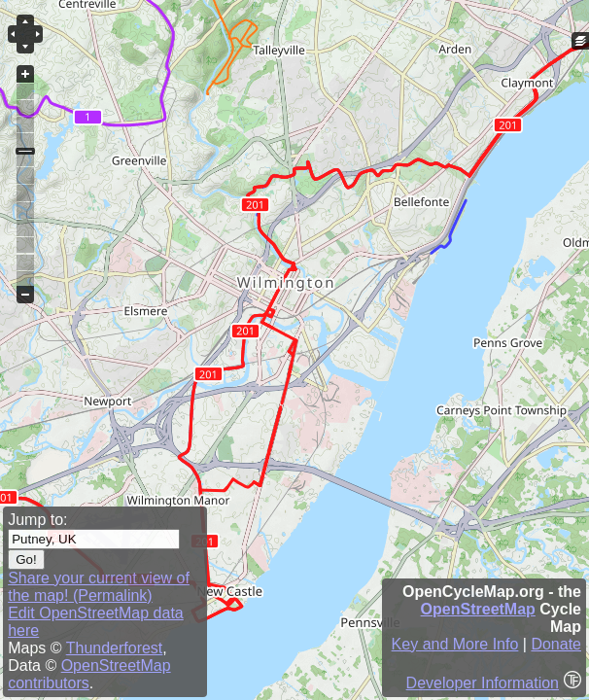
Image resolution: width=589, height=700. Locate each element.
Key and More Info (455, 644)
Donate (556, 644)
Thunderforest (115, 648)
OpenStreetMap (478, 609)
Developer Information (483, 683)
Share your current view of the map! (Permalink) (99, 587)
